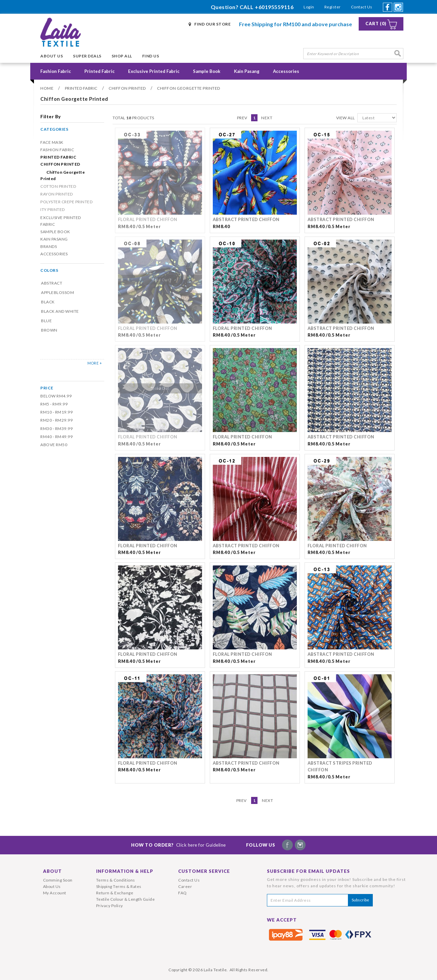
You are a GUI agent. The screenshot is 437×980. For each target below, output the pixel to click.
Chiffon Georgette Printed (189, 88)
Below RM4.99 (56, 396)
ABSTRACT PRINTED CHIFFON (246, 220)
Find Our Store (212, 24)
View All (346, 118)
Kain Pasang (247, 71)
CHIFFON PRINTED (127, 88)
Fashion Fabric (56, 71)
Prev (242, 118)
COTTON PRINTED (58, 186)
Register (333, 7)
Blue (46, 321)
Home (47, 88)
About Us (52, 56)
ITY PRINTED (53, 209)
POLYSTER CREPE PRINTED (66, 202)
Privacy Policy (110, 906)
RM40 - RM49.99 (56, 437)
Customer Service (204, 871)
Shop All (122, 56)
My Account (55, 893)
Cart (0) (376, 24)
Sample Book (207, 71)
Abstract (52, 283)
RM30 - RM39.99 (56, 429)
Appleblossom (57, 292)
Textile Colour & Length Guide (126, 899)
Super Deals (87, 56)
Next (267, 118)
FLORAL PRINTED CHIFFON (148, 220)
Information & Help (125, 871)
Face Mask (52, 142)
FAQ (183, 893)
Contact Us (362, 7)
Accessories (286, 71)
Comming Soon (58, 880)
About (52, 871)
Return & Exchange (115, 893)
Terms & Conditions (116, 880)
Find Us (151, 56)
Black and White (60, 311)
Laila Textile (215, 970)
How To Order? (178, 845)
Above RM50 (54, 445)
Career (185, 886)
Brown (49, 330)
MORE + (95, 363)
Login (309, 7)
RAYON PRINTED (57, 194)
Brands (49, 246)
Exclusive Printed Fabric (154, 71)
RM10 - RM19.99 (56, 412)
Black (48, 302)
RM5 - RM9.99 (54, 404)
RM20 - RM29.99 (56, 420)
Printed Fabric (100, 71)
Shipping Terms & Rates (119, 886)
